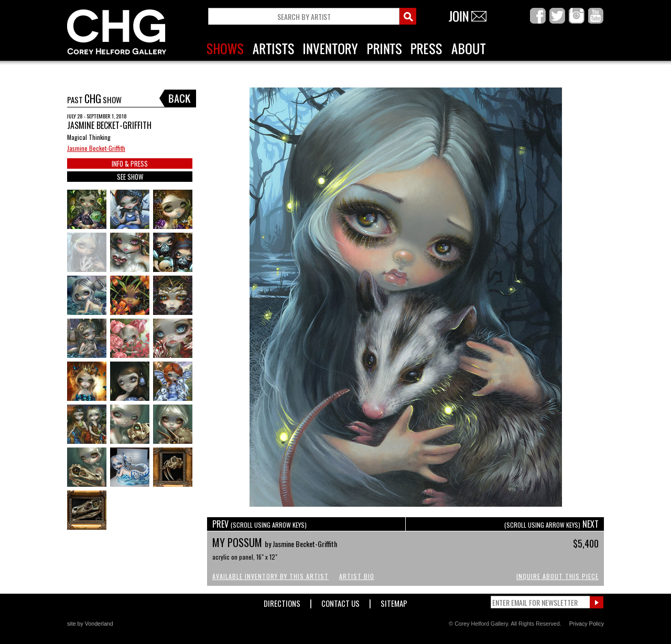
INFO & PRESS (130, 163)
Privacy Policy (587, 624)
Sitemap (394, 601)
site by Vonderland (90, 624)
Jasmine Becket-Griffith (96, 148)
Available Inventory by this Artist (270, 576)
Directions (282, 601)
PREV (259, 524)
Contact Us (340, 601)
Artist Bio (357, 576)
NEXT (551, 524)
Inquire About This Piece (558, 576)
